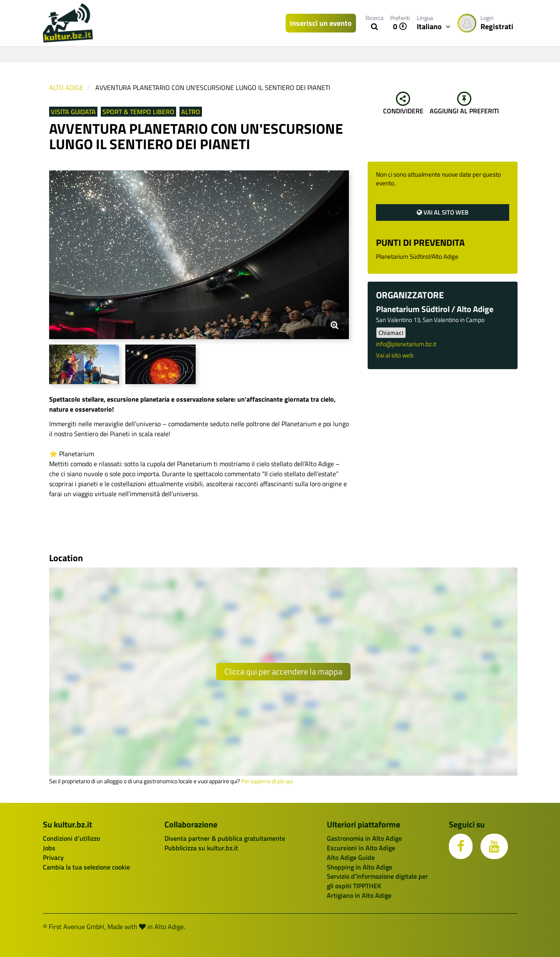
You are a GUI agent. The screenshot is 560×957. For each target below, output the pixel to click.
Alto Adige (66, 87)
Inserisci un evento (321, 23)
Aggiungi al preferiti (464, 104)
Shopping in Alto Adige (360, 867)
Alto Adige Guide (351, 857)
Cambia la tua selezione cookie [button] (86, 867)
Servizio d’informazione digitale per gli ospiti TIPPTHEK (377, 881)
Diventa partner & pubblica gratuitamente (225, 838)
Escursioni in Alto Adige (361, 848)
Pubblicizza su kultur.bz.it (201, 848)
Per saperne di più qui (267, 781)
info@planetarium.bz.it (406, 344)
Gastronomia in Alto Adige (364, 838)
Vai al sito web (443, 212)
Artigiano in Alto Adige (359, 895)
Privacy (53, 857)
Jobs (49, 848)
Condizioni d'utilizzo (71, 838)
